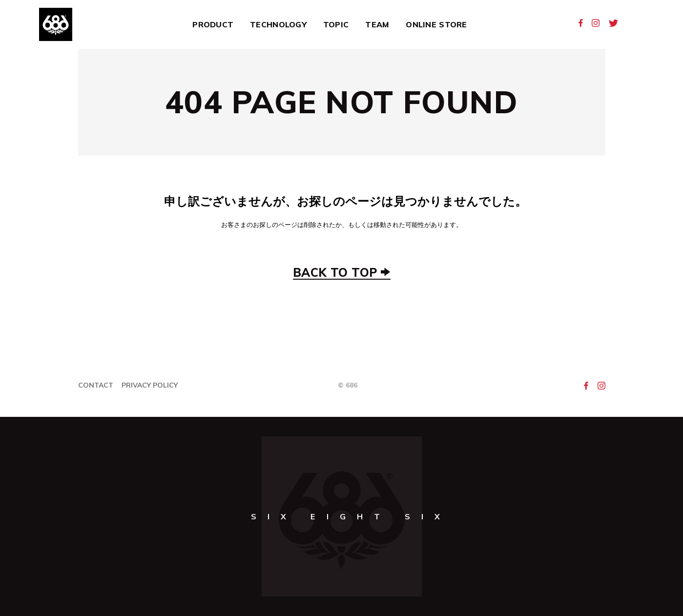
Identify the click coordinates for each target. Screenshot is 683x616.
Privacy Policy (150, 385)
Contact (96, 385)
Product (213, 24)
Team (377, 24)
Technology (278, 24)
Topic (336, 24)
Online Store (436, 24)
